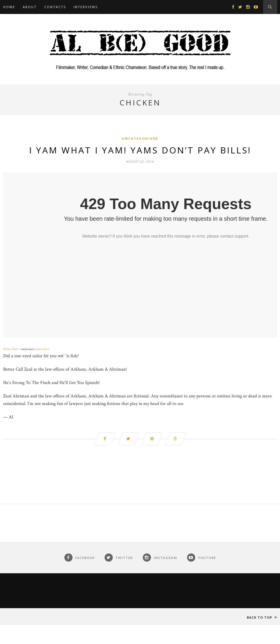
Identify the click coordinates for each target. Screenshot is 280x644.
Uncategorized (140, 138)
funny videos (42, 349)
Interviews (86, 7)
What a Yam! (11, 349)
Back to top (262, 617)
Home (9, 7)
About (30, 7)
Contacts (55, 7)
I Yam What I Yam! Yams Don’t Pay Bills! (140, 150)
